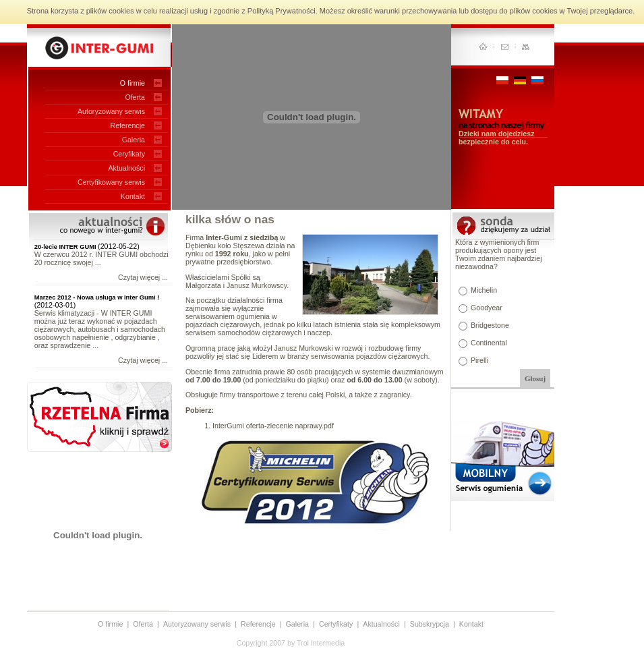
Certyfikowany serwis (111, 182)
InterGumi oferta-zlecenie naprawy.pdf (273, 426)
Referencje (127, 125)
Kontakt (133, 196)
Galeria (134, 140)
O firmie (133, 83)
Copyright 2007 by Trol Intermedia (291, 643)
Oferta (135, 97)
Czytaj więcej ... (143, 277)
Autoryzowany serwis (111, 111)
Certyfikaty (336, 624)
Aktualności (127, 168)
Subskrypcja (430, 624)
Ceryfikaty (129, 154)
